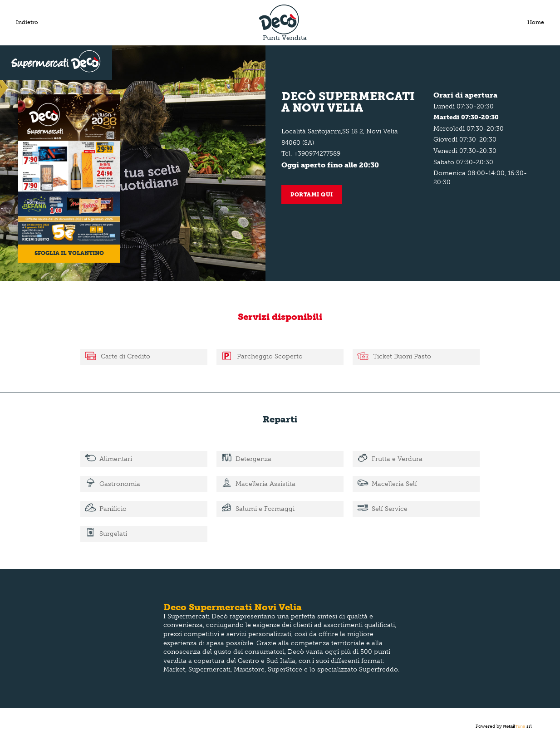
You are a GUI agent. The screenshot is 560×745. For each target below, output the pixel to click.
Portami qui (312, 195)
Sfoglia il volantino (69, 253)
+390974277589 (317, 154)
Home (536, 22)
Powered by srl (504, 726)
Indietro (27, 22)
